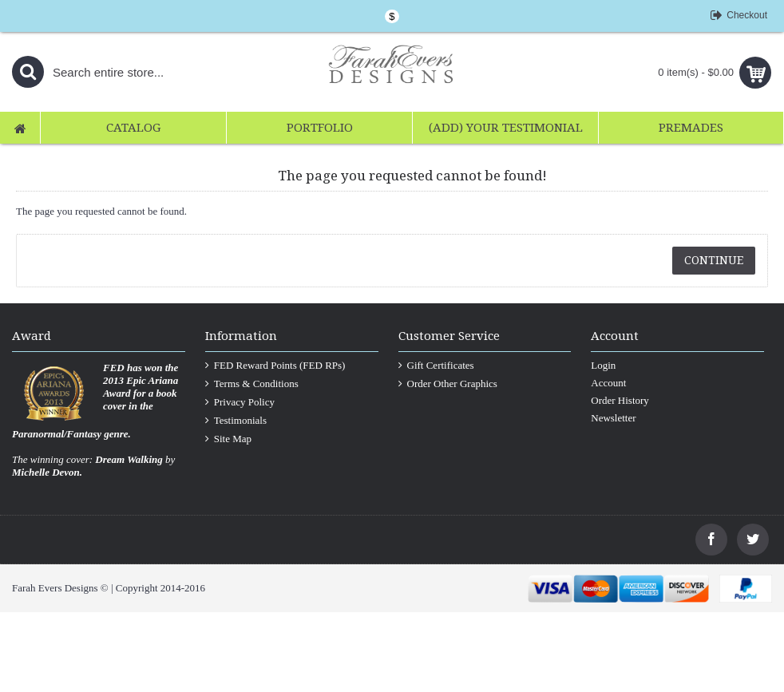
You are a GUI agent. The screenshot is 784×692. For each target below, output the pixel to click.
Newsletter (613, 418)
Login (603, 365)
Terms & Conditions (252, 384)
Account (608, 383)
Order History (620, 400)
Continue (714, 260)
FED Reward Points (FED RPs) (275, 366)
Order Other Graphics (448, 384)
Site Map (228, 439)
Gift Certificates (436, 366)
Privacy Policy (240, 402)
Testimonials (236, 421)
